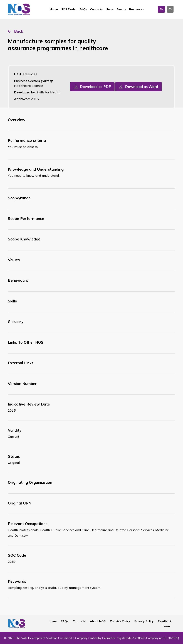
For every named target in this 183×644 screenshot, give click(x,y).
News (110, 9)
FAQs (83, 9)
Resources (137, 9)
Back (19, 31)
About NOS (98, 621)
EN (161, 9)
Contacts (97, 9)
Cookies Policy (120, 621)
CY (170, 9)
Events (122, 9)
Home (54, 9)
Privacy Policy (144, 621)
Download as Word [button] (142, 87)
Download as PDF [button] (95, 87)
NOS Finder (69, 9)
